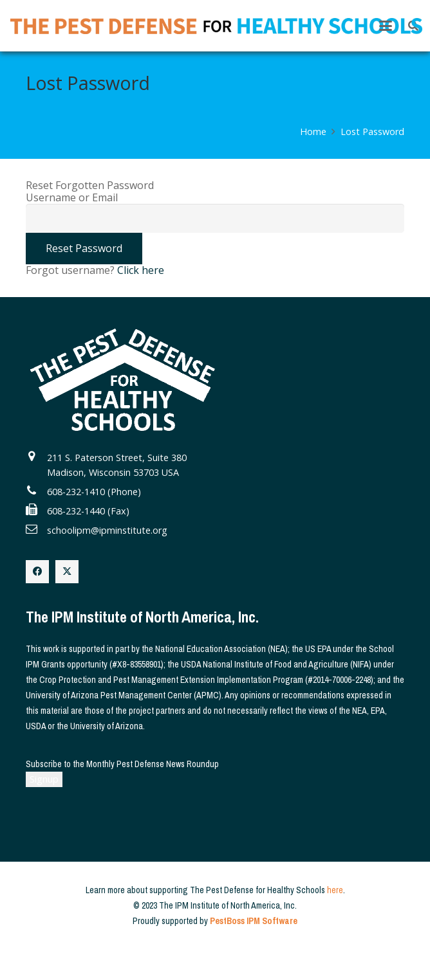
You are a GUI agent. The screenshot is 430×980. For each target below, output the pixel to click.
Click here (141, 270)
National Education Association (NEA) (221, 649)
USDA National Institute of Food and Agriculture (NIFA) (276, 664)
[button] (386, 26)
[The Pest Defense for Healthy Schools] (216, 26)
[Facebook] (37, 572)
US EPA (318, 649)
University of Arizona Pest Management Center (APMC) (124, 695)
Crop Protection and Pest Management (109, 680)
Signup (44, 779)
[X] (67, 572)
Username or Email (72, 197)
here (335, 890)
